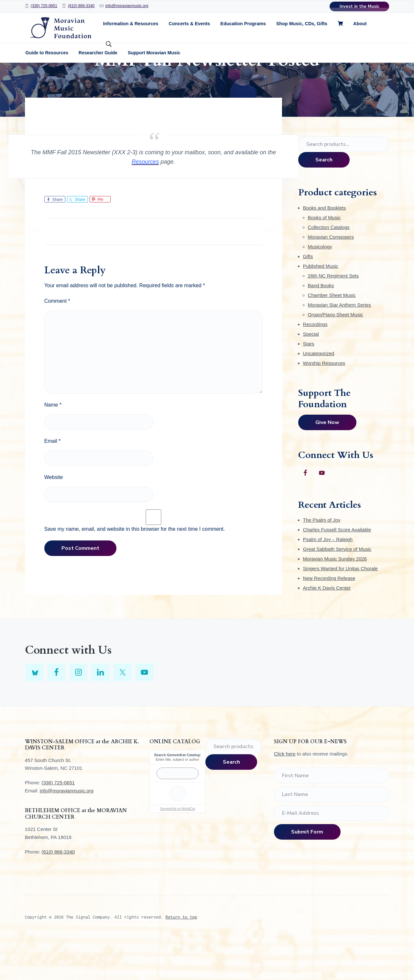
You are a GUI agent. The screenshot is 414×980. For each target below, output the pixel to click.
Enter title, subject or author (177, 801)
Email (53, 482)
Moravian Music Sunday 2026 (335, 600)
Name (53, 446)
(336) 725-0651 (44, 6)
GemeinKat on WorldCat (178, 850)
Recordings (315, 365)
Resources (145, 203)
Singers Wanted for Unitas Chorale (340, 610)
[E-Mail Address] (332, 855)
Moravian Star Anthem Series (339, 346)
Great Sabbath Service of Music (337, 590)
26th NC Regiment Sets (333, 317)
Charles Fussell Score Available (337, 571)
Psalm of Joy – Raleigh (328, 581)
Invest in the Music (360, 6)
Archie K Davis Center (327, 629)
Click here (285, 795)
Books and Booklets (325, 249)
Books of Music (324, 259)
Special (311, 375)
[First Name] (332, 817)
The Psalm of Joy (322, 561)
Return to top (181, 958)
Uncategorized (319, 394)
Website (54, 519)
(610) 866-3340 (81, 6)
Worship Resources (324, 404)
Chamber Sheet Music (332, 336)
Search (324, 201)
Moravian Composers (331, 278)
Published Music (321, 307)
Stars (309, 385)
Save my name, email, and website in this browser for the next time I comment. (135, 570)
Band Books (321, 327)
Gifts (308, 297)
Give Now (327, 464)
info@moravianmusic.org (127, 6)
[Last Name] (332, 836)
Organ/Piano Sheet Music (336, 356)
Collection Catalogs (329, 268)
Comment (57, 342)
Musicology (320, 288)
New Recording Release (329, 620)
